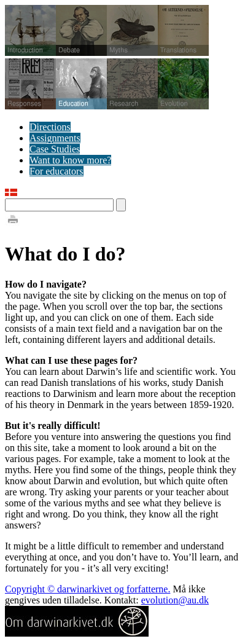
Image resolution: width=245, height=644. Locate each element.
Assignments (55, 138)
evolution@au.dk (175, 600)
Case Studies (55, 149)
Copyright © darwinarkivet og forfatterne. (87, 589)
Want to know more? (70, 160)
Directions (50, 127)
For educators (56, 171)
